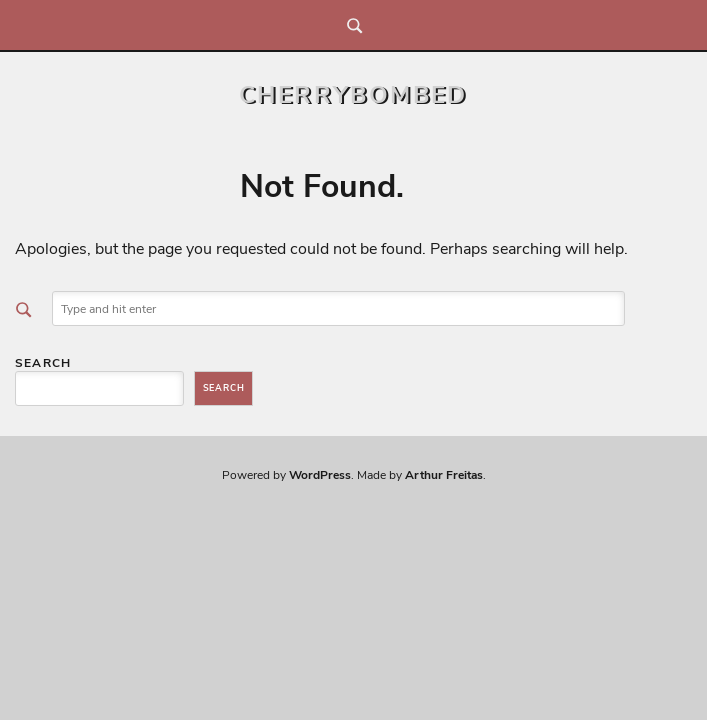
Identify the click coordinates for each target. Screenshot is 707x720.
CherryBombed (353, 95)
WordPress (320, 475)
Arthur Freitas (444, 475)
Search (43, 363)
